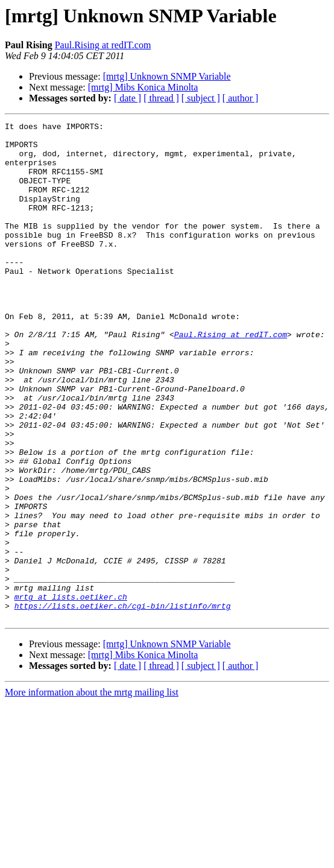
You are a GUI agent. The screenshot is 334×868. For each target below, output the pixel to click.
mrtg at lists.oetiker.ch (71, 692)
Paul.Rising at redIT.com (103, 45)
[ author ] (241, 98)
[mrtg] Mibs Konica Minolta (143, 87)
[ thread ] (161, 98)
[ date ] (128, 98)
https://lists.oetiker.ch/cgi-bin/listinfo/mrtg (123, 703)
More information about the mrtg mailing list (92, 792)
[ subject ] (201, 98)
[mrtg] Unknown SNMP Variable (167, 76)
